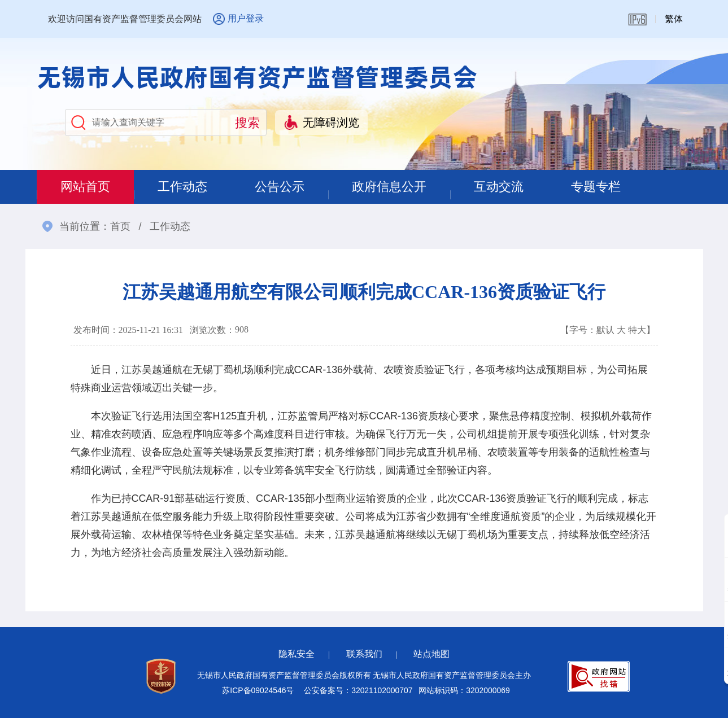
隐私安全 (297, 654)
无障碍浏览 (331, 122)
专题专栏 (596, 187)
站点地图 (431, 654)
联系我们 (364, 654)
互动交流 (499, 187)
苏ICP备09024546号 (258, 690)
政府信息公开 (389, 187)
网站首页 (85, 187)
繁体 (674, 19)
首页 (120, 226)
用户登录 (246, 18)
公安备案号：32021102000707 (358, 690)
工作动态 (182, 187)
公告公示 (280, 187)
